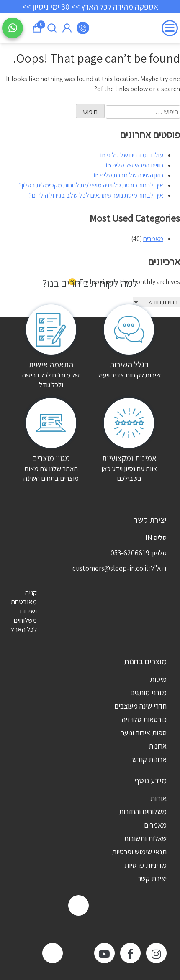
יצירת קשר (152, 878)
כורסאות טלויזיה (144, 719)
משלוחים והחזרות (143, 812)
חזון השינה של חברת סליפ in (128, 175)
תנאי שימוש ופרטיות (139, 852)
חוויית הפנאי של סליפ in (134, 165)
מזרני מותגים (148, 693)
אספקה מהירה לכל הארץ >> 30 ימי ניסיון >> (90, 7)
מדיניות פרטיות (145, 865)
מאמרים (153, 239)
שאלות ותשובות (145, 838)
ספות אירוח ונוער (144, 733)
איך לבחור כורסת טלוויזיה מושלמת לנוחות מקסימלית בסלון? (91, 185)
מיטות (158, 679)
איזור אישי (67, 28)
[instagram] (156, 953)
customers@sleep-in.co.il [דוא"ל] (110, 568)
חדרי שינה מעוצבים (140, 706)
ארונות (158, 746)
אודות (158, 798)
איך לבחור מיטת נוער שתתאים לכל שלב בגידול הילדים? (96, 195)
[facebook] (130, 953)
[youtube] (104, 953)
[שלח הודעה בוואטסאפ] (13, 28)
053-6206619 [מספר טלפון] (83, 28)
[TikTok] (53, 953)
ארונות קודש (149, 759)
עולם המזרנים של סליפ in (132, 155)
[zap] (78, 905)
